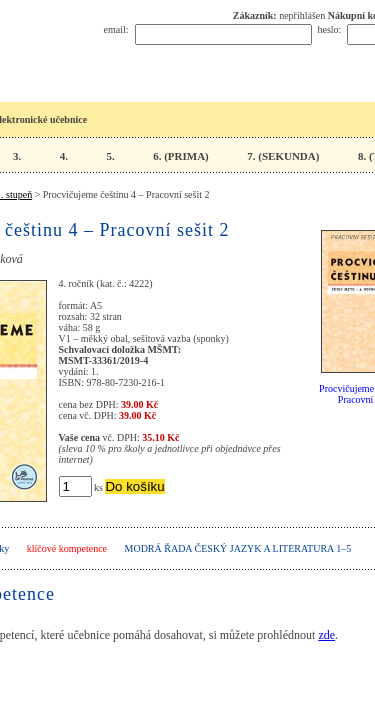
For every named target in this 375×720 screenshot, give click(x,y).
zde (326, 635)
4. (64, 156)
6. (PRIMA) (181, 156)
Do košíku (134, 486)
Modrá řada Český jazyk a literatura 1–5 (238, 548)
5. (110, 156)
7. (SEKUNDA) (283, 156)
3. (17, 156)
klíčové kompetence (67, 548)
